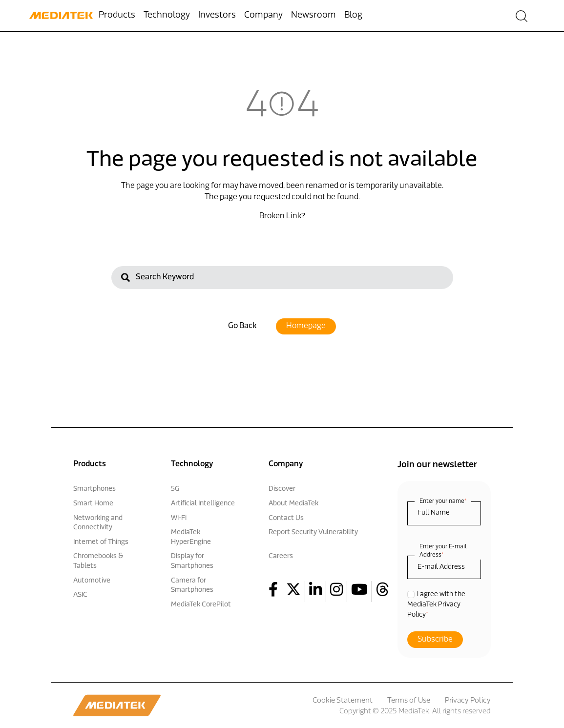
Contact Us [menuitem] (286, 518)
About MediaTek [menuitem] (293, 504)
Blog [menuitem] (353, 15)
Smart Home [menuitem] (93, 504)
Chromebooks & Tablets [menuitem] (98, 561)
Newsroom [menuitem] (313, 15)
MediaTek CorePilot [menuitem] (201, 605)
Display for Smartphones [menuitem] (192, 561)
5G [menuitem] (175, 489)
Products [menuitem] (117, 15)
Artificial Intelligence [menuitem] (203, 504)
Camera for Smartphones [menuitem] (192, 586)
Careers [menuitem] (281, 556)
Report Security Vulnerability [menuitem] (313, 532)
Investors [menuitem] (217, 15)
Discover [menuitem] (282, 489)
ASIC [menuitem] (80, 595)
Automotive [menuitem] (92, 581)
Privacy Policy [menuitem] (468, 701)
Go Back (242, 326)
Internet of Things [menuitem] (101, 542)
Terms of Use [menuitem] (409, 701)
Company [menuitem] (263, 15)
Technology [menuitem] (167, 15)
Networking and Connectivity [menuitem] (98, 523)
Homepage (306, 326)
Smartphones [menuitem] (94, 489)
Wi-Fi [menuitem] (179, 518)
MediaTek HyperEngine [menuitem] (191, 537)
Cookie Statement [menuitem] (343, 701)
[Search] (282, 277)
